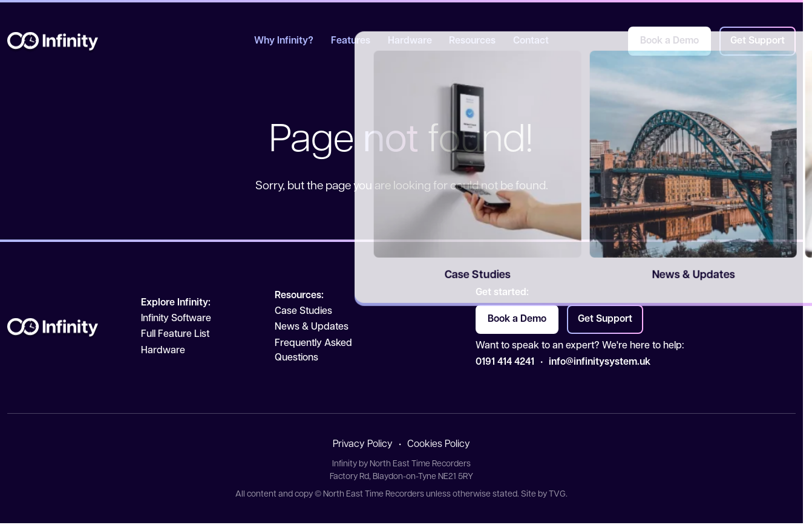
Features (351, 41)
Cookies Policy (439, 445)
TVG (557, 494)
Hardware (410, 41)
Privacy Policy (363, 445)
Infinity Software (176, 319)
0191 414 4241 (505, 362)
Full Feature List (175, 334)
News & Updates (312, 327)
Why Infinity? (284, 41)
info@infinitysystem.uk (600, 362)
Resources (472, 41)
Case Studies (303, 311)
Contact (531, 41)
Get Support (758, 41)
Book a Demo (670, 41)
